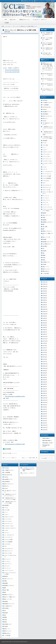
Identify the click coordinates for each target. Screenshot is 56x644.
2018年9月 (45, 316)
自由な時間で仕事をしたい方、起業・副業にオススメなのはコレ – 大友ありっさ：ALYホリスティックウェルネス (48, 67)
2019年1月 (45, 307)
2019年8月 (45, 291)
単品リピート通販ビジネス (10, 597)
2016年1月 (45, 389)
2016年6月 (45, 377)
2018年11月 (45, 311)
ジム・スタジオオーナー (48, 172)
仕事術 (44, 218)
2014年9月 (45, 405)
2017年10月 (45, 341)
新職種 (44, 255)
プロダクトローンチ (47, 187)
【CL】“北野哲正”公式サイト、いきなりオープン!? (48, 50)
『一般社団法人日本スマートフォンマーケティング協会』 (48, 133)
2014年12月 (45, 398)
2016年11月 (45, 366)
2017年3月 (45, 357)
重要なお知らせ (46, 271)
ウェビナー (45, 150)
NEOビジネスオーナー (47, 116)
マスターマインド (46, 200)
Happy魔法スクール (47, 112)
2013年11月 (45, 427)
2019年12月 (45, 282)
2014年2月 (45, 421)
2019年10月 (45, 287)
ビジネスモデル (46, 181)
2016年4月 (45, 382)
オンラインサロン (46, 154)
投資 (43, 253)
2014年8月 (45, 407)
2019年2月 (45, 305)
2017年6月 (45, 350)
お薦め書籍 (45, 141)
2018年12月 (45, 309)
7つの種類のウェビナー (47, 103)
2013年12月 (45, 425)
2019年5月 (45, 298)
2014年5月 (45, 414)
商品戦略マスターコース (48, 242)
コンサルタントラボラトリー (10, 528)
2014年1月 (45, 423)
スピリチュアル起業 (47, 176)
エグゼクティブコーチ (47, 152)
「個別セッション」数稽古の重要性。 (29, 458)
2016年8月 (45, 373)
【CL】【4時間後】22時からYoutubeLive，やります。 (48, 34)
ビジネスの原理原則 (47, 178)
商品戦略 (44, 239)
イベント (44, 147)
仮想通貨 (44, 220)
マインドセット (14, 453)
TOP (6, 20)
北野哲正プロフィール (24, 20)
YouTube (44, 121)
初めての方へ (13, 20)
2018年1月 (45, 334)
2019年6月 (45, 296)
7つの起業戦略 (45, 105)
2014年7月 (45, 409)
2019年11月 (45, 284)
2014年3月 (45, 418)
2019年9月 (45, 289)
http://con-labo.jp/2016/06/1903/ (12, 70)
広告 (43, 248)
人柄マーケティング (47, 215)
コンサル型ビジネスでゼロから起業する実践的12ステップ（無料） (28, 469)
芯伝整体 (44, 264)
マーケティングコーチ (47, 207)
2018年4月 (45, 327)
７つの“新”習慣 (46, 274)
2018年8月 (45, 318)
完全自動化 (45, 246)
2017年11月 (45, 339)
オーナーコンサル (46, 156)
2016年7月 (45, 375)
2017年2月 (45, 359)
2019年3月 (45, 302)
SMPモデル (45, 118)
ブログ (44, 183)
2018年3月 (45, 330)
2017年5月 (45, 352)
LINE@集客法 (45, 114)
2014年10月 (45, 402)
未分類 (44, 258)
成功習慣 (44, 251)
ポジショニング (46, 196)
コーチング (45, 169)
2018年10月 (45, 314)
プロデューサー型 (46, 190)
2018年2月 (45, 332)
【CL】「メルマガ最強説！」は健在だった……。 (47, 39)
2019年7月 (45, 293)
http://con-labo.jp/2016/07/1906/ (12, 72)
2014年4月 (45, 416)
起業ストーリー (46, 267)
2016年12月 (45, 364)
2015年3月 (45, 391)
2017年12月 (45, 337)
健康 (43, 224)
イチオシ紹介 (45, 145)
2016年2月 (45, 387)
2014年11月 (45, 400)
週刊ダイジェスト (46, 269)
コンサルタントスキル (47, 161)
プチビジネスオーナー (47, 185)
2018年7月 (45, 321)
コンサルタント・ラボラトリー (40, 20)
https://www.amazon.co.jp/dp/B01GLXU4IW (15, 396)
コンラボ (44, 167)
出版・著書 (45, 227)
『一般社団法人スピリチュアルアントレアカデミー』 (48, 128)
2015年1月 (45, 396)
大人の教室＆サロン (47, 244)
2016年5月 (45, 380)
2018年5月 (45, 325)
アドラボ (44, 143)
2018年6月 (45, 323)
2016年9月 (45, 371)
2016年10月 (45, 368)
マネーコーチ (45, 203)
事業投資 (44, 213)
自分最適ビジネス (46, 262)
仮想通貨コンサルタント (48, 222)
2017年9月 (45, 343)
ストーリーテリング (47, 174)
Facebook (44, 109)
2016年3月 (45, 384)
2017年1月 (45, 362)
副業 (43, 229)
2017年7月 (45, 348)
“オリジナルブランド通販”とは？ (10, 458)
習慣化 (44, 260)
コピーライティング (47, 159)
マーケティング (46, 205)
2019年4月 (45, 300)
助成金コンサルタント (47, 231)
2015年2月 (45, 393)
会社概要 (7, 23)
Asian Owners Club (46, 107)
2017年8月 (45, 346)
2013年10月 (45, 430)
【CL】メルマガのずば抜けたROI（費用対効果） (47, 44)
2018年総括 (45, 100)
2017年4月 (45, 355)
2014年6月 (45, 412)
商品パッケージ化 (46, 237)
